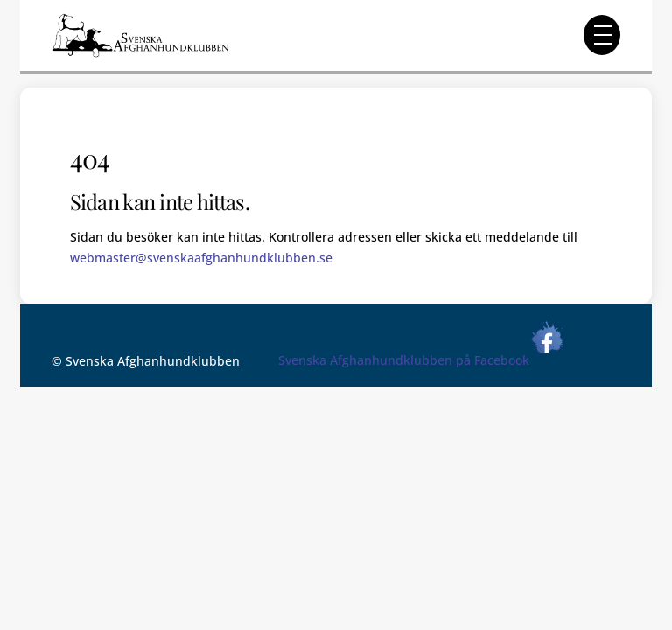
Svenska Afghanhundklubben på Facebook (421, 360)
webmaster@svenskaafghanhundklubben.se (201, 258)
